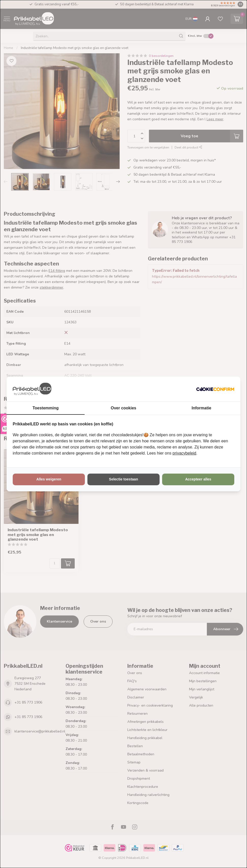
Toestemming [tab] (46, 408)
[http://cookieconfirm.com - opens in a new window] (215, 389)
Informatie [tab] (201, 408)
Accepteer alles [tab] (198, 479)
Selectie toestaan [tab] (123, 479)
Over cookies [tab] (124, 408)
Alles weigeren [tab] (49, 479)
